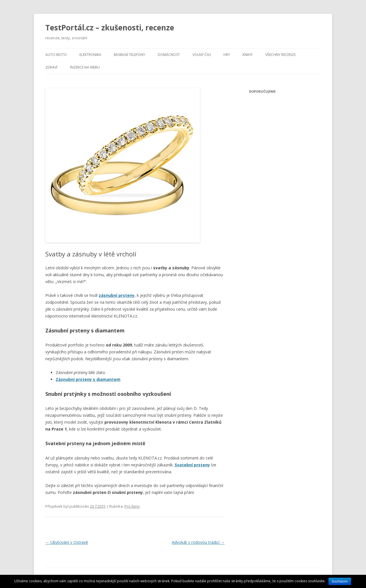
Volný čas (202, 55)
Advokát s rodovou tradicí (198, 542)
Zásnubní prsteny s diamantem (88, 379)
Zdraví (51, 67)
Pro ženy (132, 506)
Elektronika (90, 55)
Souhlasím (340, 581)
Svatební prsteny (192, 465)
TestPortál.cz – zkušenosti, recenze (110, 28)
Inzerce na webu (85, 67)
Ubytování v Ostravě (67, 542)
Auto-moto (56, 55)
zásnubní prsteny (117, 295)
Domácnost (169, 55)
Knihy (248, 55)
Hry (227, 55)
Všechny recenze (281, 55)
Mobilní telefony (130, 55)
